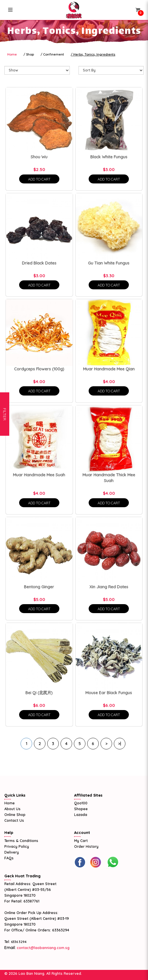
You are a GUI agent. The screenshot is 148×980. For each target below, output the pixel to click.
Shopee (81, 809)
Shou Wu (39, 157)
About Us (12, 809)
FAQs (9, 858)
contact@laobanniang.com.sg (43, 948)
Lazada (81, 814)
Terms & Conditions (21, 841)
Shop (30, 54)
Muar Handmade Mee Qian (109, 369)
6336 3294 (19, 942)
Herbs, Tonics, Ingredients (94, 54)
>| (120, 744)
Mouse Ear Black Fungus (109, 693)
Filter (5, 490)
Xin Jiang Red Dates (109, 587)
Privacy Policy (17, 846)
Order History (86, 846)
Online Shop (15, 814)
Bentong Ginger (39, 587)
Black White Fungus (109, 157)
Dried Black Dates (39, 263)
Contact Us (14, 820)
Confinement (54, 54)
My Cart (81, 841)
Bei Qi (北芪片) (39, 693)
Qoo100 (81, 803)
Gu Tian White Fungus (109, 263)
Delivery (12, 852)
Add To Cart (39, 179)
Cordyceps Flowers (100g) (39, 369)
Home (12, 54)
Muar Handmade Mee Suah (39, 475)
